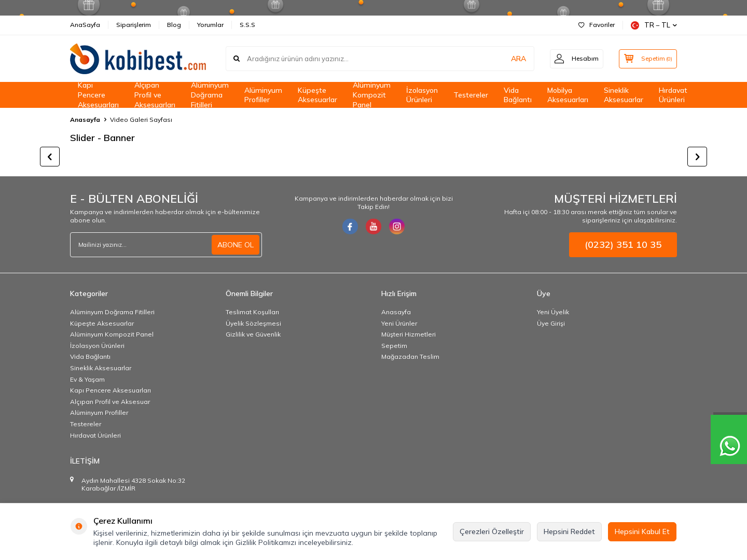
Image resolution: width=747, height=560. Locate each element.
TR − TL (654, 25)
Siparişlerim (134, 25)
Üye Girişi (551, 323)
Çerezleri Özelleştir (492, 531)
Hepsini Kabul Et (642, 531)
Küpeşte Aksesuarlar (317, 95)
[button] (50, 157)
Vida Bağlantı (518, 95)
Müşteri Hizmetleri (409, 334)
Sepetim (394, 346)
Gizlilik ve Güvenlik (253, 334)
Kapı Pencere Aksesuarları (98, 95)
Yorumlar (210, 25)
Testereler (471, 95)
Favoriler (597, 25)
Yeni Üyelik (553, 312)
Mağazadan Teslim (410, 356)
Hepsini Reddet (569, 531)
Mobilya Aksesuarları (568, 95)
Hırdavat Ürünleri (673, 95)
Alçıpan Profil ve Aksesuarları (155, 95)
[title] (146, 157)
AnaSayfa (85, 25)
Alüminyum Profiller (263, 95)
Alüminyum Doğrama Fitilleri (210, 95)
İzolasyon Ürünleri (422, 95)
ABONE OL (236, 245)
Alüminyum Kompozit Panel (372, 95)
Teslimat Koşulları (252, 312)
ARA (515, 59)
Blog (174, 25)
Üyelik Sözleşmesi (253, 323)
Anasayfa (85, 120)
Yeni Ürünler (399, 323)
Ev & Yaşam (87, 379)
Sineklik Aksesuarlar (624, 95)
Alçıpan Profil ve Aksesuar (110, 402)
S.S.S (247, 25)
